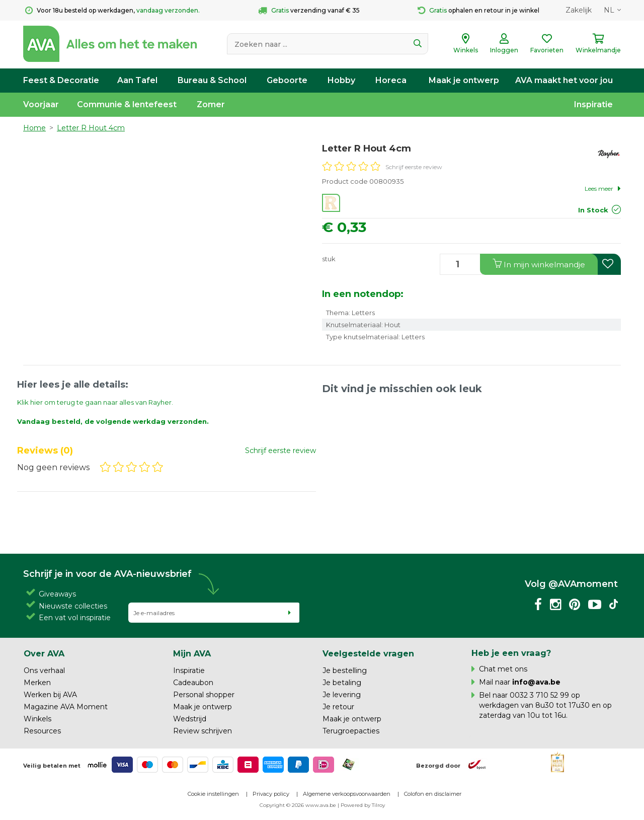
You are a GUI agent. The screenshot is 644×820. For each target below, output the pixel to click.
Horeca (391, 80)
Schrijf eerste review (414, 167)
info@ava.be (536, 682)
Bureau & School (212, 80)
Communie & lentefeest (127, 104)
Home (34, 128)
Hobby (341, 80)
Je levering (342, 695)
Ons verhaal (44, 670)
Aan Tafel (137, 80)
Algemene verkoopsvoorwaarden (347, 794)
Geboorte (287, 80)
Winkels (37, 719)
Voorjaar (41, 104)
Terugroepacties (351, 731)
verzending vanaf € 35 (309, 11)
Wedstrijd (190, 719)
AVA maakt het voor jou (564, 80)
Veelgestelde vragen (368, 653)
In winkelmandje (539, 264)
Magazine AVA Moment (66, 707)
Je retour (338, 707)
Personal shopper (204, 695)
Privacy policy (271, 794)
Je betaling (342, 683)
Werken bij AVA (50, 695)
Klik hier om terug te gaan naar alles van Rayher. (95, 402)
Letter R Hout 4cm (91, 128)
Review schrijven (203, 731)
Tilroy (378, 805)
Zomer (211, 104)
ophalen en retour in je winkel (478, 11)
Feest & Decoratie (61, 80)
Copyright (272, 805)
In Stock (593, 210)
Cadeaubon (193, 683)
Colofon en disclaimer (433, 794)
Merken (37, 683)
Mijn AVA (192, 653)
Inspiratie (593, 104)
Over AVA (44, 653)
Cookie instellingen (213, 794)
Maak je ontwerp (464, 80)
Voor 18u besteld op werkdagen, (112, 11)
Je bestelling (345, 670)
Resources (42, 731)
